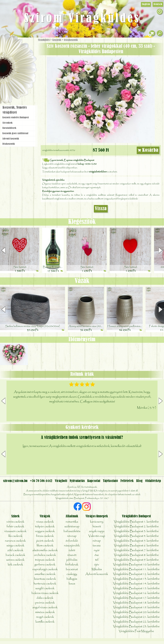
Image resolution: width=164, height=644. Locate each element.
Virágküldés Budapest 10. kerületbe (136, 565)
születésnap (72, 526)
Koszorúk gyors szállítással (15, 133)
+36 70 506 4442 (41, 481)
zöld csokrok (15, 550)
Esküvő (25, 69)
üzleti (72, 550)
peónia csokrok (45, 603)
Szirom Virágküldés (82, 19)
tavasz (97, 546)
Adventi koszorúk (11, 139)
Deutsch (158, 4)
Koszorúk (57, 40)
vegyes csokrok (45, 531)
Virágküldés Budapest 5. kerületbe (136, 541)
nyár (97, 550)
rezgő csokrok (45, 617)
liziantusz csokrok (45, 579)
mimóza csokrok (45, 612)
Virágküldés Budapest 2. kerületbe (136, 526)
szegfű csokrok (45, 588)
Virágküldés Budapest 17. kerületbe (136, 598)
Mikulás (97, 569)
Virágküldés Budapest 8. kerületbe (136, 555)
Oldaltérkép (153, 481)
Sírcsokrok (7, 123)
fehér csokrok (15, 526)
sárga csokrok (15, 546)
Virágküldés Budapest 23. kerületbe (136, 626)
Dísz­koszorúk (9, 144)
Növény (24, 61)
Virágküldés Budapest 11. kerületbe (136, 569)
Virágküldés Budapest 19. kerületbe (136, 607)
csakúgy (72, 574)
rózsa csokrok (45, 522)
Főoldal (8, 45)
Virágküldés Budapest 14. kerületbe (136, 584)
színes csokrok (15, 560)
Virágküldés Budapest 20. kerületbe (136, 612)
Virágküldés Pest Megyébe (136, 631)
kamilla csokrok (45, 622)
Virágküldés (44, 40)
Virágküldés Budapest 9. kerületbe (136, 560)
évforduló (72, 541)
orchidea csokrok (45, 555)
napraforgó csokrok (45, 569)
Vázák (82, 281)
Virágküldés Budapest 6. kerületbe (136, 546)
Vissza (101, 209)
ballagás (72, 579)
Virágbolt (17, 86)
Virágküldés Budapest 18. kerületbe (136, 603)
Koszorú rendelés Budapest (16, 118)
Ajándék (14, 48)
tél (97, 560)
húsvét (97, 526)
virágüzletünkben (98, 172)
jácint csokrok (45, 541)
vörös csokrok (15, 522)
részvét (72, 555)
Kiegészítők (82, 222)
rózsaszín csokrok (15, 531)
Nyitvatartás (77, 481)
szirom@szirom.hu (15, 481)
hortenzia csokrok (45, 584)
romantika (72, 522)
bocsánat (72, 569)
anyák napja (97, 531)
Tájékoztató (110, 481)
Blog (139, 481)
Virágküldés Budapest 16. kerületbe (136, 593)
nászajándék (72, 546)
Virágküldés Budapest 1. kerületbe (136, 522)
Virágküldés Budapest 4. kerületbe (136, 536)
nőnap (97, 541)
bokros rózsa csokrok (45, 593)
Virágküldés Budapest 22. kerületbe (136, 622)
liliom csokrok (45, 546)
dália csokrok (45, 598)
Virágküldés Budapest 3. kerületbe (136, 531)
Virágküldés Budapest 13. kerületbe (136, 579)
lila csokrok (15, 536)
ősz (97, 555)
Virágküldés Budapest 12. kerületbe (136, 574)
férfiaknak (72, 565)
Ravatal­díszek (9, 128)
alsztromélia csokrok (45, 550)
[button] (161, 250)
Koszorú (22, 77)
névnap (72, 536)
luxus (72, 584)
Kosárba (148, 150)
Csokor (21, 54)
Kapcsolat (94, 481)
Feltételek (127, 481)
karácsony (97, 522)
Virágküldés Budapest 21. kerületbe (136, 617)
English (146, 4)
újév (97, 565)
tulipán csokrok (45, 526)
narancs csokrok (15, 541)
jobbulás (72, 560)
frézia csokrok (45, 536)
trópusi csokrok (45, 560)
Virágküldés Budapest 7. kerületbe (136, 550)
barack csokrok (15, 555)
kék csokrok (15, 565)
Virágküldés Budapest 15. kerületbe (136, 588)
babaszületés (72, 531)
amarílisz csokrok (45, 574)
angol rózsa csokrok (45, 607)
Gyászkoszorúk (71, 40)
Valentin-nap (97, 536)
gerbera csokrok (45, 565)
